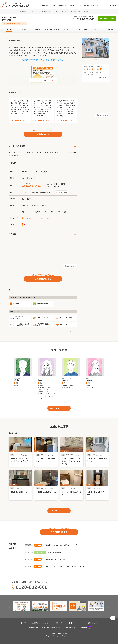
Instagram (86, 628)
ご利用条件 (26, 623)
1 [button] (95, 60)
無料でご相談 (109, 18)
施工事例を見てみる (19, 121)
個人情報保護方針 (36, 623)
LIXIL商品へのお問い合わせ (52, 628)
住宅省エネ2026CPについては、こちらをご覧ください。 (43, 60)
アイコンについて (70, 331)
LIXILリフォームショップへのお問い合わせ (84, 623)
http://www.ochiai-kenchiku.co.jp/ (36, 218)
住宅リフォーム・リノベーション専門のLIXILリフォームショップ (19, 11)
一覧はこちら (55, 408)
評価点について (103, 77)
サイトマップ (65, 623)
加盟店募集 (112, 6)
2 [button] (97, 60)
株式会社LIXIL (34, 628)
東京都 (64, 11)
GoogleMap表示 (62, 192)
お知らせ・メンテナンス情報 (51, 623)
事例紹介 (45, 6)
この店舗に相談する (43, 134)
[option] (96, 48)
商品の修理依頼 (71, 628)
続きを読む (43, 80)
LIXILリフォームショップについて (90, 6)
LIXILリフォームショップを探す (63, 6)
